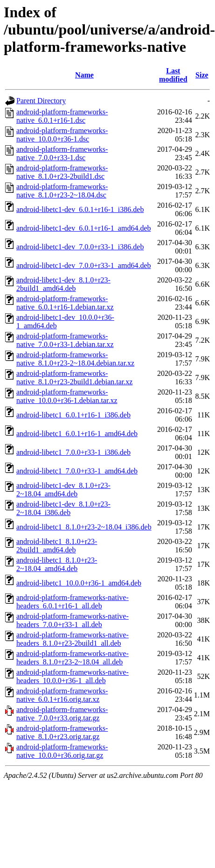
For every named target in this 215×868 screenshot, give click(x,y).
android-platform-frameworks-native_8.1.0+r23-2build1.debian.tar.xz (74, 378)
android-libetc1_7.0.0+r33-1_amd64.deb (77, 471)
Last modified (173, 75)
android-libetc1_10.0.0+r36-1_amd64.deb (79, 583)
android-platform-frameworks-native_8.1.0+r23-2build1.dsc (62, 172)
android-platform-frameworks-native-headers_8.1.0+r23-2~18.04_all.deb (73, 658)
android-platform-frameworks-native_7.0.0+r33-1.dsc (62, 153)
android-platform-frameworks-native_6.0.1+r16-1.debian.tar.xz (65, 303)
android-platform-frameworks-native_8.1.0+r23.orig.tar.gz (62, 732)
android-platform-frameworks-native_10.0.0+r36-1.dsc (62, 135)
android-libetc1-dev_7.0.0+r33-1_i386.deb (80, 247)
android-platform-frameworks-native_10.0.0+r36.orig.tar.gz (62, 751)
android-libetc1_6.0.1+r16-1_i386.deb (73, 415)
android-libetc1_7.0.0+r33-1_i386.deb (73, 452)
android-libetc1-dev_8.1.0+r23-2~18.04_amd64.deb (63, 490)
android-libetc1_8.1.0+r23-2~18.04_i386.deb (84, 527)
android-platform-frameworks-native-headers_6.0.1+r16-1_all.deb (73, 602)
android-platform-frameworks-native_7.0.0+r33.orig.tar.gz (62, 714)
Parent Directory (41, 101)
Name (84, 75)
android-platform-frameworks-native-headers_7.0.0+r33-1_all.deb (73, 620)
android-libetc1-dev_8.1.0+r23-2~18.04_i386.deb (63, 508)
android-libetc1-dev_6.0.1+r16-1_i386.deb (80, 209)
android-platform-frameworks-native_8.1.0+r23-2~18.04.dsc (62, 191)
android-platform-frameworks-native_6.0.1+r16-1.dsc (62, 116)
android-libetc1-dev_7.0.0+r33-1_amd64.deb (84, 265)
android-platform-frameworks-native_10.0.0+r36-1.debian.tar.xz (67, 396)
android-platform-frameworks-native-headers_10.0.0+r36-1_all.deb (73, 676)
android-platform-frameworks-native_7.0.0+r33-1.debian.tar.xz (65, 340)
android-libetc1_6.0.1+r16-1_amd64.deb (77, 434)
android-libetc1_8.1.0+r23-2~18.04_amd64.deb (57, 564)
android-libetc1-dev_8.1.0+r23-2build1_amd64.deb (63, 284)
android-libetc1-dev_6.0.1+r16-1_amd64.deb (84, 228)
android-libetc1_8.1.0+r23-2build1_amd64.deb (57, 546)
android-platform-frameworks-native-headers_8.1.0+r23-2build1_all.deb (73, 639)
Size (202, 75)
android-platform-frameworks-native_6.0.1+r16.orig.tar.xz (62, 695)
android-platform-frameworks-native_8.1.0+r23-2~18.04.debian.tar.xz (75, 359)
